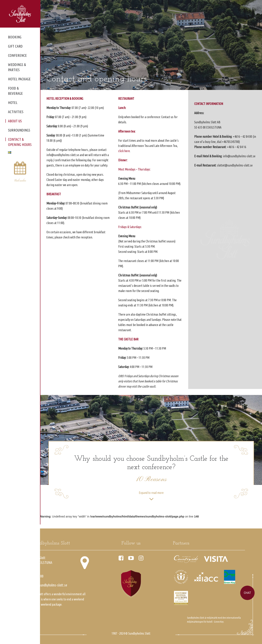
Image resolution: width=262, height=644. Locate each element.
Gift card (15, 46)
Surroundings (19, 130)
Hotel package (19, 79)
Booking (15, 37)
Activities (16, 112)
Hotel (13, 103)
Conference (17, 55)
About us (15, 121)
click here (124, 151)
